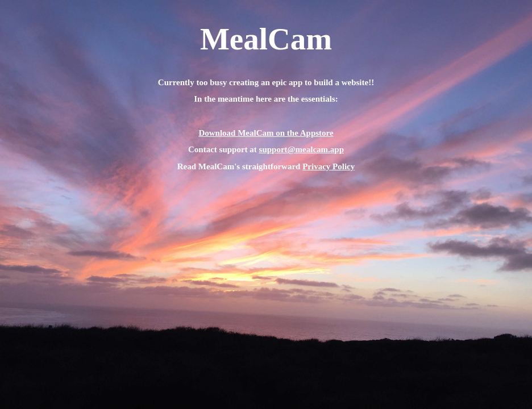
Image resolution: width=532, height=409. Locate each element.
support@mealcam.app (302, 149)
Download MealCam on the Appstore (266, 133)
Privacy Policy (329, 166)
